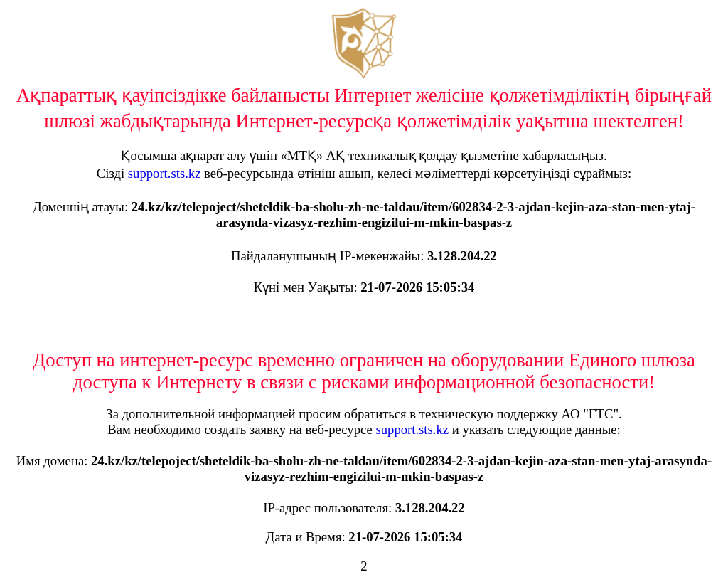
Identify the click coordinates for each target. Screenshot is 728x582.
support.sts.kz (165, 173)
